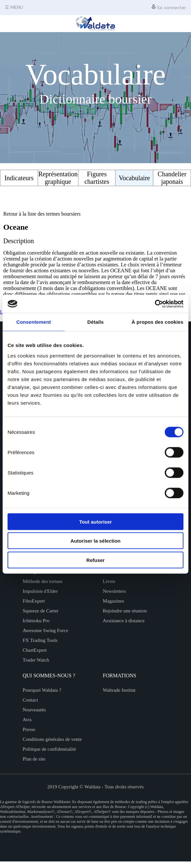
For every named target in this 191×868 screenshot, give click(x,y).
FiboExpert (34, 601)
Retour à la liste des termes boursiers (42, 214)
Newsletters (114, 591)
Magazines (113, 601)
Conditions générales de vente (52, 739)
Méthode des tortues (43, 581)
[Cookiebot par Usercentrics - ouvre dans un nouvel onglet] (155, 304)
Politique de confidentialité (49, 749)
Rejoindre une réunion (125, 611)
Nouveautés (34, 710)
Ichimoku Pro (36, 621)
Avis (27, 720)
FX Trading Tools (40, 640)
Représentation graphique (58, 178)
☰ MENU (14, 7)
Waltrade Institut (119, 690)
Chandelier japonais (172, 178)
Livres (109, 581)
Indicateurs (19, 178)
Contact (30, 700)
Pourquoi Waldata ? (42, 690)
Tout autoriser (95, 521)
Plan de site (34, 759)
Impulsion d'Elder (40, 591)
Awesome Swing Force (45, 630)
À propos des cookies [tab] (158, 322)
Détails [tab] (95, 322)
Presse (29, 729)
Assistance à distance (124, 621)
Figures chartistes (97, 178)
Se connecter (169, 7)
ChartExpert (35, 650)
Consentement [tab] (34, 322)
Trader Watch (36, 660)
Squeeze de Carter (41, 611)
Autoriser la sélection (96, 541)
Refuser (95, 560)
